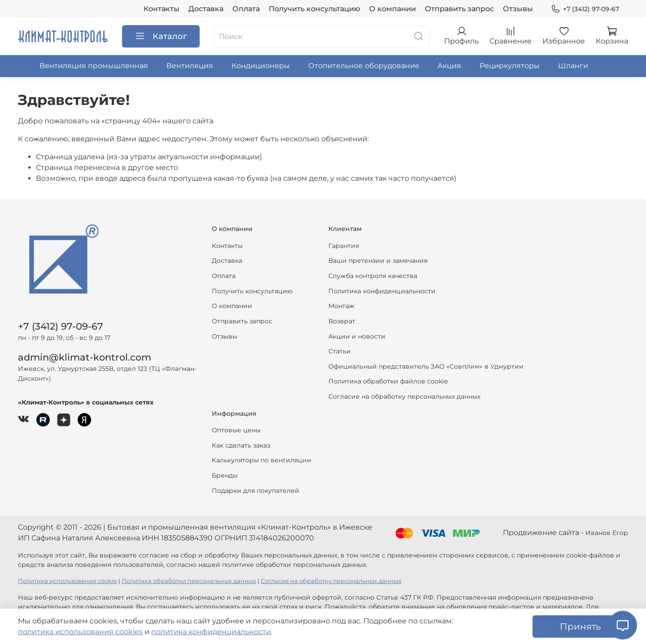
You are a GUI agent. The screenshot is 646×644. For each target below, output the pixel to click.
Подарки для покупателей (255, 491)
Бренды (225, 475)
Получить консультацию (314, 9)
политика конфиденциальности (211, 632)
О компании (393, 9)
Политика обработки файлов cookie (388, 381)
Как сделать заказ (241, 445)
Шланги (573, 66)
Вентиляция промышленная (94, 66)
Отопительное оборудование (364, 66)
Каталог (161, 36)
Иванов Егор (607, 533)
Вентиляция (190, 66)
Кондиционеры (261, 66)
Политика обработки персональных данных (189, 581)
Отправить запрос (459, 9)
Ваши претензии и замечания (378, 261)
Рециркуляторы (510, 66)
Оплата (246, 9)
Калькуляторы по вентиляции (262, 460)
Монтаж (341, 306)
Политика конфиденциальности (382, 291)
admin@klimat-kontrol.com (85, 357)
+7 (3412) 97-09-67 (585, 9)
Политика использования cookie (68, 581)
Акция (449, 66)
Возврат (342, 321)
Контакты (161, 9)
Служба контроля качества (373, 276)
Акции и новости (357, 336)
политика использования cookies (80, 632)
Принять (580, 627)
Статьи (340, 351)
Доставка (206, 9)
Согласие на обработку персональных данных (404, 396)
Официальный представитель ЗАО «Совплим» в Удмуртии (426, 366)
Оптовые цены (236, 430)
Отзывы (518, 9)
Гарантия (344, 246)
